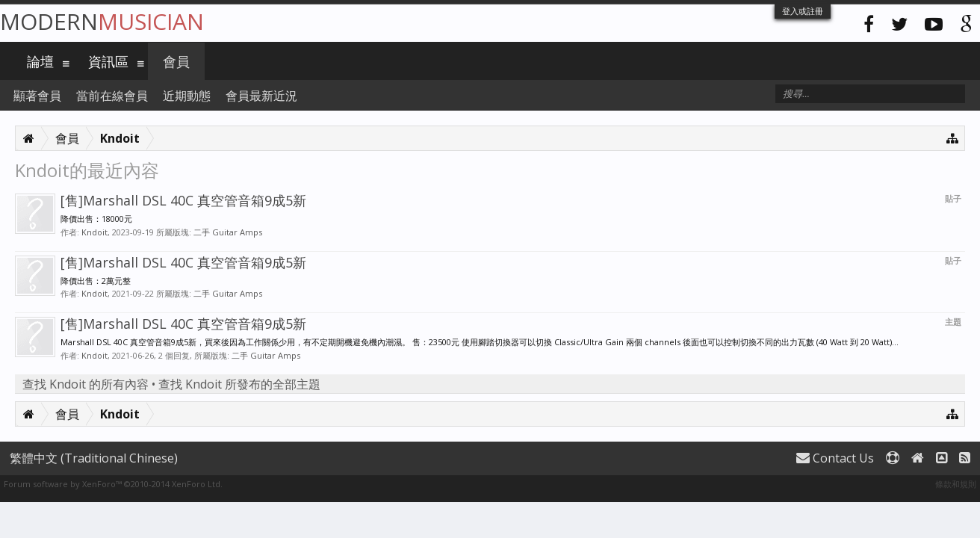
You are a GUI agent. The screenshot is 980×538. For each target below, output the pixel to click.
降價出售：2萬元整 (96, 281)
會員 (176, 61)
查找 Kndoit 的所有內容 (86, 384)
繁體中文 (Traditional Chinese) (94, 458)
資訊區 (108, 61)
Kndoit (94, 232)
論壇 (40, 61)
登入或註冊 (803, 11)
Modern (102, 21)
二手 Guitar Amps (228, 232)
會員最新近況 (261, 96)
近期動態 (187, 96)
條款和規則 (956, 484)
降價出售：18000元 (96, 219)
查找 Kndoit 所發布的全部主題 (239, 384)
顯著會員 (37, 96)
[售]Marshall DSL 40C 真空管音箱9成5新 (183, 200)
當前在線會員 (112, 96)
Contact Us (835, 458)
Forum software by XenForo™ (113, 484)
